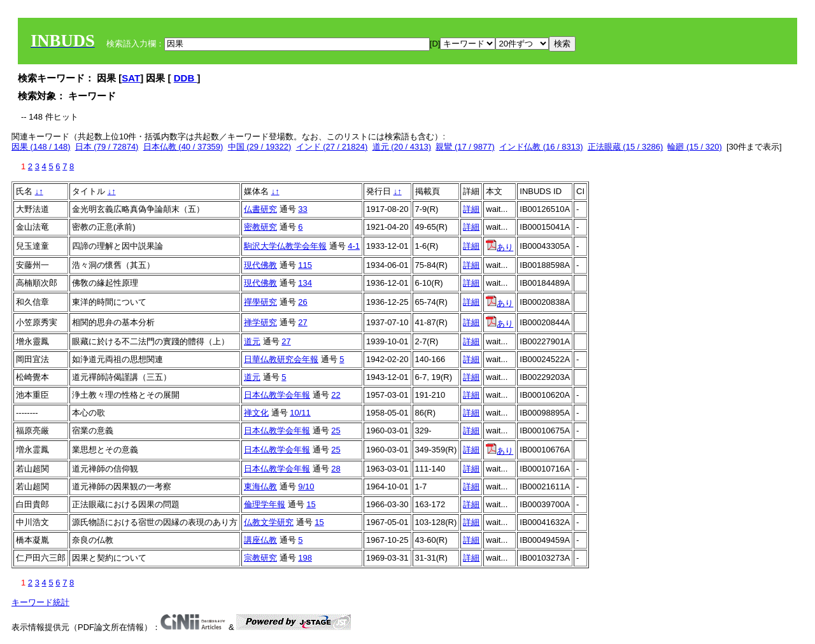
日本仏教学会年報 (277, 395)
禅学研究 (260, 322)
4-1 (354, 246)
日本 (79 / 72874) (107, 147)
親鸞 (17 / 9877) (465, 147)
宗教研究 (260, 558)
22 (336, 395)
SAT (131, 78)
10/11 (300, 413)
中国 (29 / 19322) (260, 147)
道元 (252, 341)
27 (302, 322)
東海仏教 (260, 486)
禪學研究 (260, 302)
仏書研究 (260, 209)
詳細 (471, 209)
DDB (186, 78)
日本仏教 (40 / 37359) (183, 147)
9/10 (306, 486)
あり (500, 247)
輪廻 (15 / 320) (694, 147)
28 (336, 469)
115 (305, 265)
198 (305, 558)
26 (302, 302)
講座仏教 (260, 540)
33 (302, 209)
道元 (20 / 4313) (402, 147)
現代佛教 (260, 265)
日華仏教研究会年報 (281, 359)
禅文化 (256, 413)
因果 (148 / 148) (41, 147)
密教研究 (260, 227)
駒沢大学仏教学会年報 (285, 246)
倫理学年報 (265, 504)
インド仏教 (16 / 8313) (541, 147)
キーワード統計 (40, 602)
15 (311, 504)
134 (305, 283)
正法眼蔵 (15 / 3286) (626, 147)
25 (336, 430)
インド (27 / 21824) (332, 147)
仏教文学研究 (269, 522)
